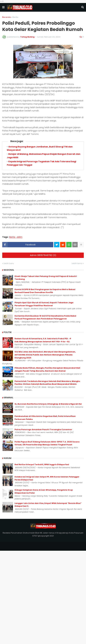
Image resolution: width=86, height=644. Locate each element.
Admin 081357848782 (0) (43, 255)
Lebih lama (77, 263)
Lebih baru (9, 263)
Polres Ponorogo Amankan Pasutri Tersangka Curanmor (43, 430)
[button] (3, 7)
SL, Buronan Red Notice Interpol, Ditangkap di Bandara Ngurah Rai (48, 404)
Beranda (6, 17)
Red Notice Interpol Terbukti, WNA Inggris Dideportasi (42, 464)
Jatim (19, 237)
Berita (15, 17)
